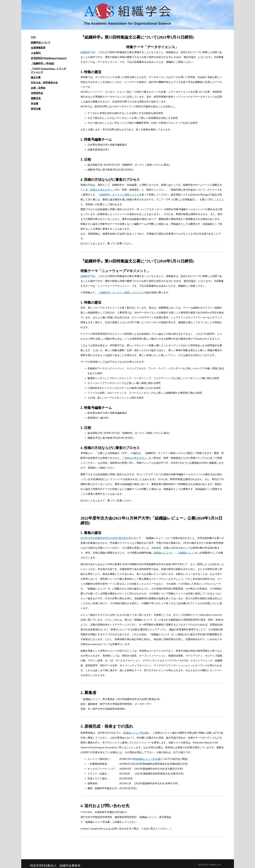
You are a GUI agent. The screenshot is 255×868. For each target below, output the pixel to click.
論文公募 (36, 77)
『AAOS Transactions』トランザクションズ (49, 70)
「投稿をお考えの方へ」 (101, 190)
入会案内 (36, 53)
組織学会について (41, 42)
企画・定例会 (38, 88)
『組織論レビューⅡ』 (188, 553)
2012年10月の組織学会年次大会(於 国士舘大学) (106, 538)
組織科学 (85, 52)
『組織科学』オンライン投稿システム (118, 195)
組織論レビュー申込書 (135, 733)
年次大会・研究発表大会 (44, 83)
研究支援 (36, 109)
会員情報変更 (38, 48)
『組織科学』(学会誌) (43, 63)
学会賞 (35, 104)
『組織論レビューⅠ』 (163, 553)
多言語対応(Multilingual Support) (49, 58)
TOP (33, 37)
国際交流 (36, 98)
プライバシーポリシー (209, 865)
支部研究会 (37, 93)
